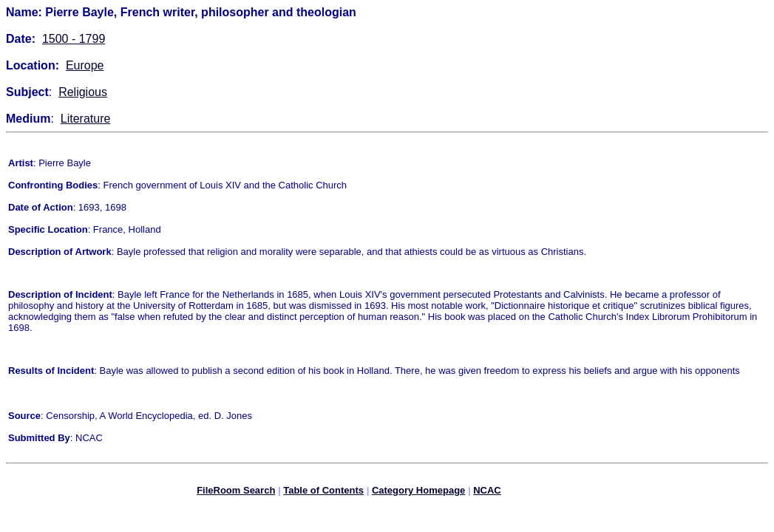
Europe (85, 65)
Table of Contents (323, 492)
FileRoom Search (236, 492)
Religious (83, 92)
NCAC (487, 492)
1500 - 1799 (74, 39)
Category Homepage (418, 492)
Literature (86, 119)
